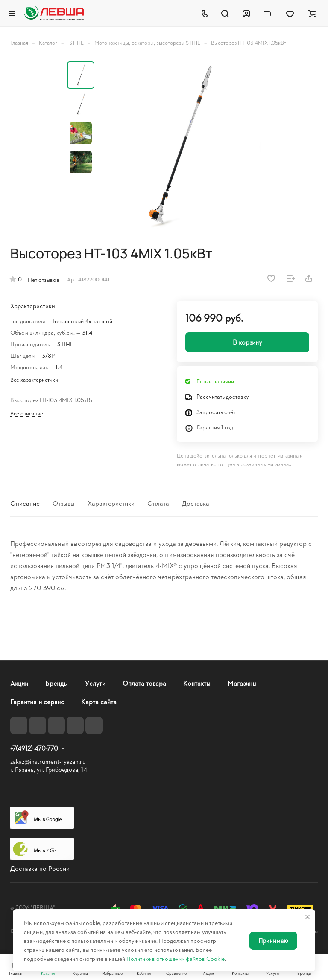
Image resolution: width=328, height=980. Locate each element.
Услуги (95, 683)
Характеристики (111, 503)
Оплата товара (144, 683)
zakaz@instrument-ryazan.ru (48, 761)
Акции (19, 683)
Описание (25, 503)
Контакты (197, 683)
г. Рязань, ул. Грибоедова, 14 (49, 770)
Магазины (242, 683)
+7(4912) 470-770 (34, 748)
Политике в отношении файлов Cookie (176, 958)
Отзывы (64, 503)
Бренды (57, 683)
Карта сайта (99, 701)
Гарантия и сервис (37, 701)
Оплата (158, 503)
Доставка (196, 503)
